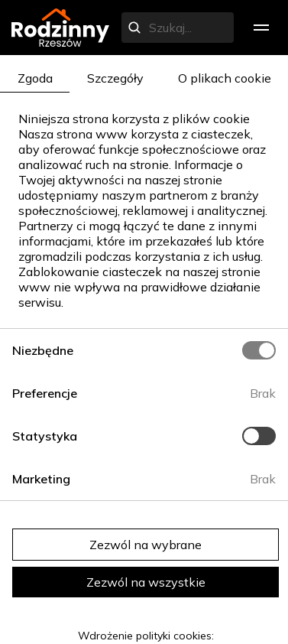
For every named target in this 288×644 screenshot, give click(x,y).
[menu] (261, 28)
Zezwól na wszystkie (146, 582)
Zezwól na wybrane (146, 545)
